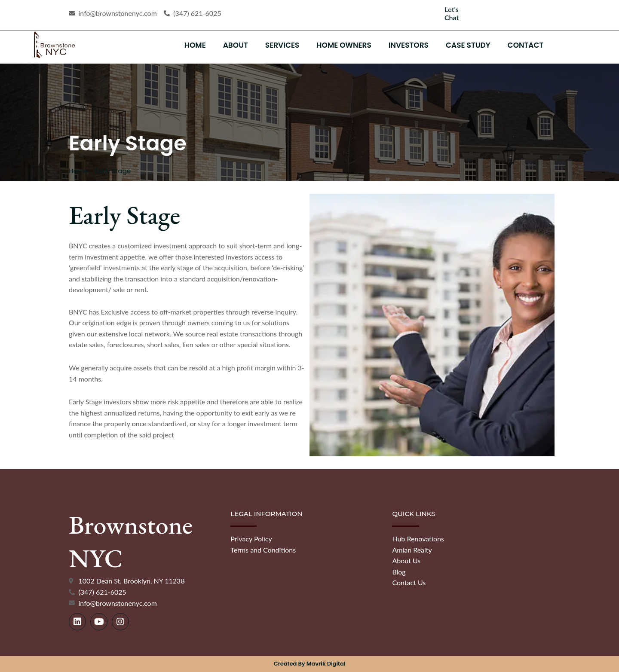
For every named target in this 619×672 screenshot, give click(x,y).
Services (282, 45)
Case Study (468, 45)
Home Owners (344, 45)
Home (195, 45)
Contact (526, 45)
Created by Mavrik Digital (309, 664)
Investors (409, 45)
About (236, 45)
